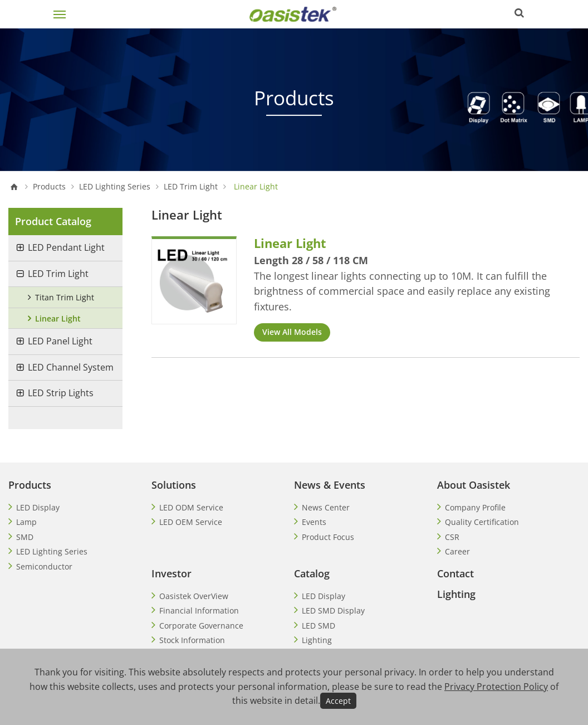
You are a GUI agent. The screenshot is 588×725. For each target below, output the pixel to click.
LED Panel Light (60, 341)
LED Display (38, 507)
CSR (452, 537)
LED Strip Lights (61, 393)
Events (314, 522)
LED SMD (318, 626)
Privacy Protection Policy (496, 687)
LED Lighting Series (115, 187)
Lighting (317, 640)
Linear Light (58, 318)
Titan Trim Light (65, 297)
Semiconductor (44, 566)
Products (49, 187)
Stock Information (192, 640)
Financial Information (199, 610)
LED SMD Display (333, 610)
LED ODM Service (191, 507)
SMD (25, 537)
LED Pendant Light (66, 247)
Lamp (26, 522)
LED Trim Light (191, 187)
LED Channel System (71, 367)
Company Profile (475, 507)
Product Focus (328, 537)
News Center (326, 507)
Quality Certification (482, 522)
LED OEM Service (191, 522)
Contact (455, 573)
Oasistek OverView (194, 596)
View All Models (292, 332)
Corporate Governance (201, 626)
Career (457, 551)
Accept (338, 701)
